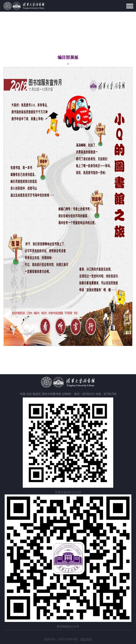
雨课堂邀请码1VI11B (68, 492)
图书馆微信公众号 (68, 627)
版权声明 (86, 639)
